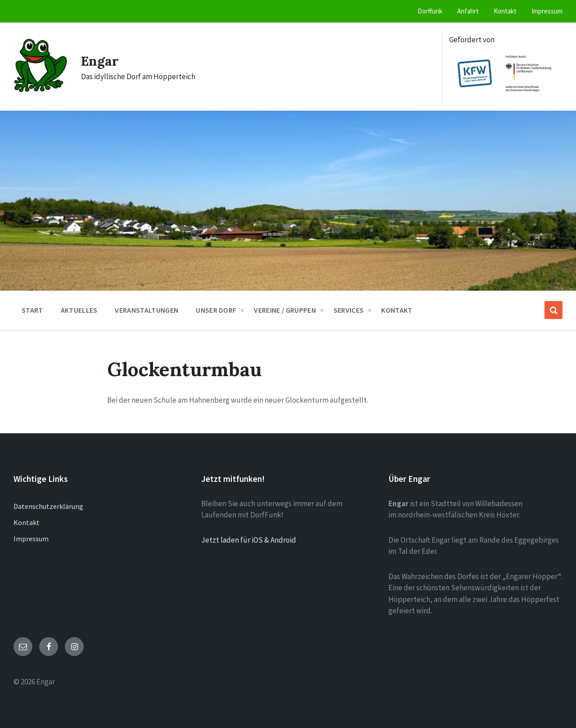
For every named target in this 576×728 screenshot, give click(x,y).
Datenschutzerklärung (48, 506)
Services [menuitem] (349, 310)
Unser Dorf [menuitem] (216, 310)
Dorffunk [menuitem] (430, 11)
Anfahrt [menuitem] (468, 11)
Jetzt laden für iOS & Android (249, 540)
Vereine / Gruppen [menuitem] (285, 310)
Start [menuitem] (32, 310)
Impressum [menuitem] (547, 11)
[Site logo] (40, 90)
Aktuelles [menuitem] (79, 310)
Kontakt (27, 522)
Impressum (31, 539)
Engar (100, 61)
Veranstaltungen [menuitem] (146, 310)
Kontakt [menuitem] (505, 11)
